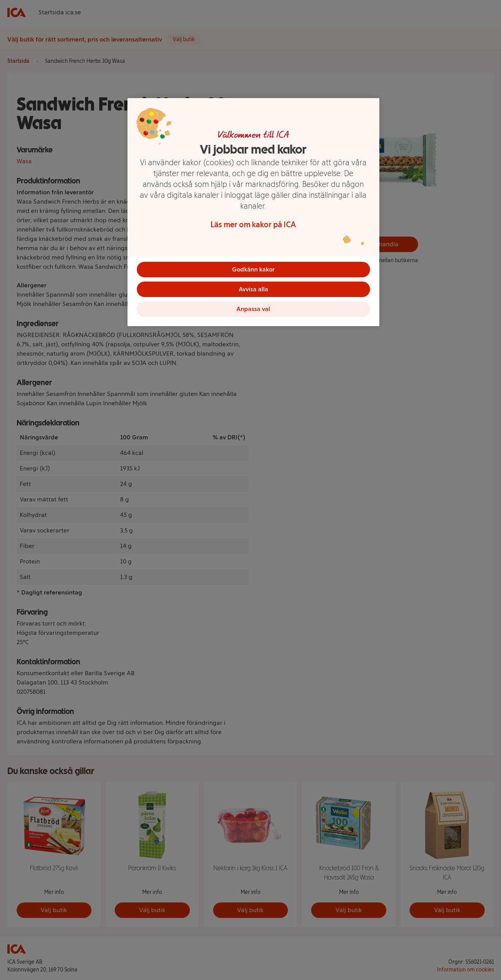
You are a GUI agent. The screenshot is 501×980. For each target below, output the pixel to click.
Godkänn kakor (253, 269)
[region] (253, 215)
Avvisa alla (253, 291)
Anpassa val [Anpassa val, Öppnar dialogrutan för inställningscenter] (253, 313)
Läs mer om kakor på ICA (253, 225)
